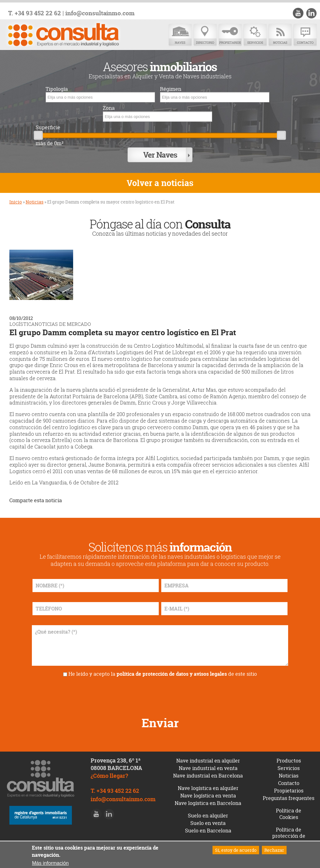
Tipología (57, 89)
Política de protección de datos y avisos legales (289, 839)
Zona (109, 108)
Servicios (255, 35)
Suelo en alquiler (208, 815)
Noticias (280, 35)
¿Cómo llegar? (109, 775)
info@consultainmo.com (100, 13)
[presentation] (160, 694)
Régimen (171, 89)
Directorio (205, 35)
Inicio (16, 201)
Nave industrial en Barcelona (208, 775)
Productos (289, 760)
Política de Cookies (289, 813)
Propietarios (230, 35)
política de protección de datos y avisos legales (172, 673)
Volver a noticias (160, 182)
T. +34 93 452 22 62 (35, 13)
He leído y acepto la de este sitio (163, 673)
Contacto (305, 35)
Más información (50, 863)
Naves (180, 35)
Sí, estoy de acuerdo (236, 850)
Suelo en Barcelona (208, 830)
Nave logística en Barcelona (208, 802)
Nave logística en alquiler (208, 787)
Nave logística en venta (208, 795)
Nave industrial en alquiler (208, 760)
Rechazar (274, 850)
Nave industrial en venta (208, 767)
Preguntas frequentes (289, 797)
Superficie (48, 128)
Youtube (298, 13)
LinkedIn (311, 13)
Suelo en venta (208, 822)
